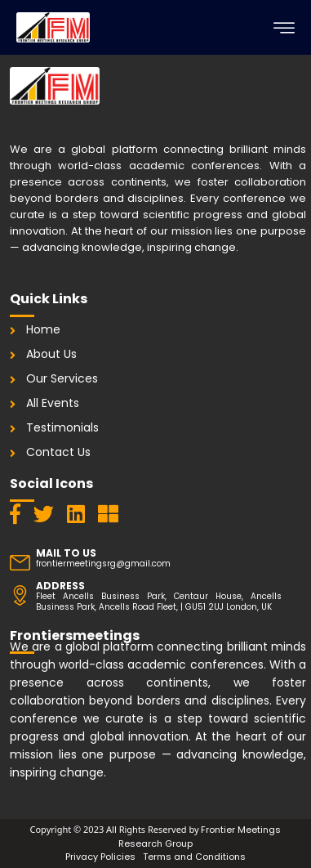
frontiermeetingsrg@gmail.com (103, 564)
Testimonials (62, 427)
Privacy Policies (100, 857)
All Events (53, 403)
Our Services (62, 378)
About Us (51, 354)
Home (43, 329)
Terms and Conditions (194, 857)
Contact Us (58, 452)
